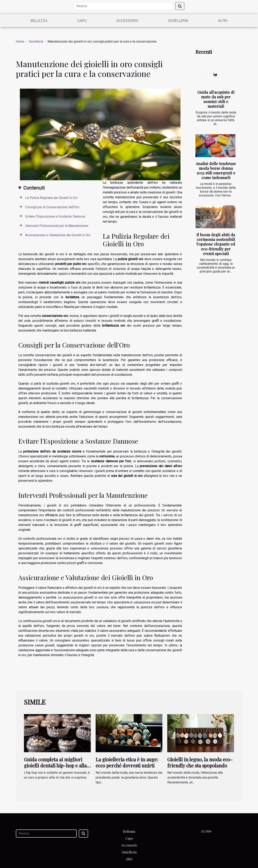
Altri (223, 21)
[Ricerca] (123, 6)
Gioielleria (178, 21)
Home (20, 41)
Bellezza (39, 21)
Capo (82, 21)
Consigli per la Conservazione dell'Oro (52, 207)
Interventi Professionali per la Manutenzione (57, 226)
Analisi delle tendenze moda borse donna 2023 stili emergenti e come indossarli (216, 170)
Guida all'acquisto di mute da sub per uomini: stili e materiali (216, 99)
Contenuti (34, 188)
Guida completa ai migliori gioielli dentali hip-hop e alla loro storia (55, 766)
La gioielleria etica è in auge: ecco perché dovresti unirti (127, 762)
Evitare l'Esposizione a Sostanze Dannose (55, 216)
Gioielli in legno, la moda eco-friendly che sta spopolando (200, 762)
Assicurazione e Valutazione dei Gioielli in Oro (58, 235)
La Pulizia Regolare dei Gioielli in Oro (51, 198)
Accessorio (127, 21)
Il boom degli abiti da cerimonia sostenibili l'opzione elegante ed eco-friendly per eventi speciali (216, 244)
